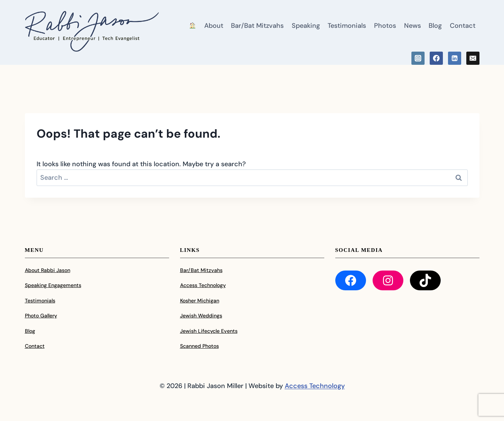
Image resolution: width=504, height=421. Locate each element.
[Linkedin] (455, 58)
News (412, 26)
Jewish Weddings (201, 316)
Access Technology (203, 285)
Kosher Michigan (200, 301)
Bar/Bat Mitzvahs (257, 26)
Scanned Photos (199, 346)
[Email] (473, 58)
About (214, 26)
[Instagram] (418, 58)
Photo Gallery (41, 316)
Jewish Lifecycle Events (209, 331)
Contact (463, 26)
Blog (435, 26)
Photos (385, 26)
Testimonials (347, 26)
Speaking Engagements (53, 285)
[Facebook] (436, 58)
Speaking (306, 26)
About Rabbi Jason (48, 270)
